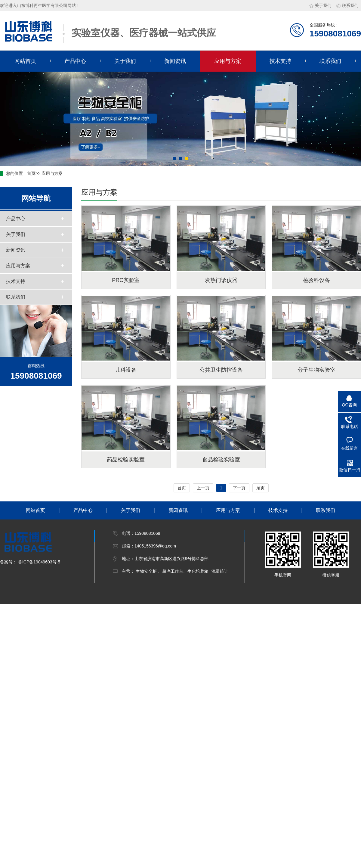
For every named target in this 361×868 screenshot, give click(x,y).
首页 (31, 173)
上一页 (203, 488)
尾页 (261, 488)
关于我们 (320, 5)
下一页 (239, 488)
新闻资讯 (175, 61)
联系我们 (347, 5)
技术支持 (280, 61)
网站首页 (25, 61)
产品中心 (75, 61)
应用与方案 (228, 61)
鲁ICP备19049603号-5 (39, 562)
